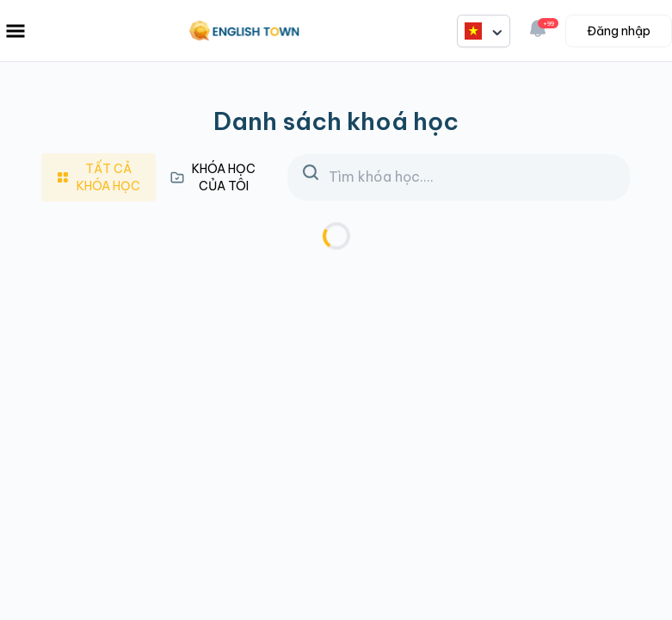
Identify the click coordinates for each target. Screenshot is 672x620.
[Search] (459, 177)
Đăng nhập (619, 31)
